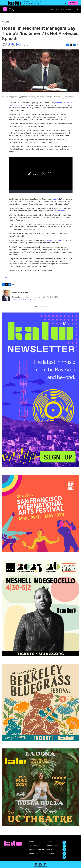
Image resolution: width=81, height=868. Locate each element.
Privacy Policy (33, 854)
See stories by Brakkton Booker (23, 300)
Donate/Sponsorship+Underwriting (37, 850)
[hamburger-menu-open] (4, 3)
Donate (74, 3)
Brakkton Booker (15, 44)
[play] (5, 9)
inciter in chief (59, 211)
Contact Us (49, 850)
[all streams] (78, 9)
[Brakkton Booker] (6, 295)
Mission (32, 842)
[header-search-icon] (65, 3)
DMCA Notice (50, 854)
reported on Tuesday (55, 240)
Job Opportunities (34, 846)
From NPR (6, 22)
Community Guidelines (52, 846)
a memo (56, 199)
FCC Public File (50, 842)
